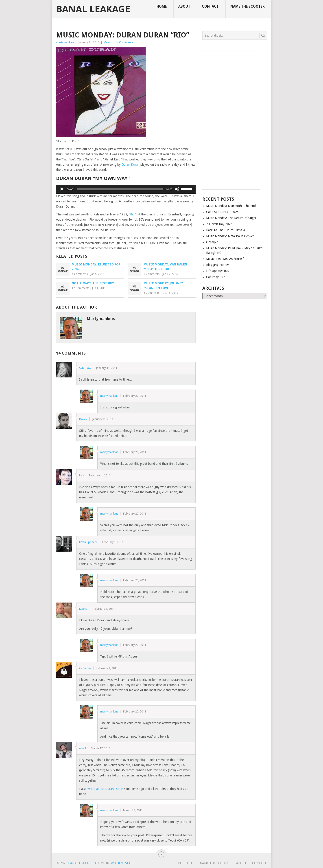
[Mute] (177, 189)
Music (107, 42)
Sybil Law (85, 368)
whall (83, 748)
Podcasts (186, 863)
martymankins (65, 42)
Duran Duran (131, 164)
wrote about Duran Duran (105, 789)
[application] (126, 189)
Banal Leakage (93, 9)
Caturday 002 (216, 277)
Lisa (82, 475)
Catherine (85, 668)
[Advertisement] (235, 118)
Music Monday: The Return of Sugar (231, 218)
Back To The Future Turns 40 (226, 230)
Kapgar (84, 609)
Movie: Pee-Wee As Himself (225, 259)
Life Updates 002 (218, 271)
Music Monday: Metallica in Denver (230, 236)
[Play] (62, 189)
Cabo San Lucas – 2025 (222, 212)
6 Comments (152, 274)
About (184, 6)
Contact (210, 6)
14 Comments (124, 42)
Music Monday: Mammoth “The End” (231, 206)
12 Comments (81, 288)
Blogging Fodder (218, 265)
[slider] (120, 189)
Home (162, 6)
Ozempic (212, 242)
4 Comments (80, 274)
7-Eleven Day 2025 (219, 224)
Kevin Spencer (88, 542)
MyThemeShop (122, 863)
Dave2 (83, 419)
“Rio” (132, 214)
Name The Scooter (248, 6)
